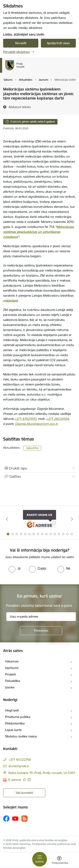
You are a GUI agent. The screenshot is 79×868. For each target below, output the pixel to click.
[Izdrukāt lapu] (39, 468)
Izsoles (10, 687)
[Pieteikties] (41, 631)
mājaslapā (10, 301)
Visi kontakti (24, 793)
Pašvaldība (13, 681)
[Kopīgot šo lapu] (39, 476)
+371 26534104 (57, 419)
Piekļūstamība (15, 723)
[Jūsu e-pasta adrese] (41, 617)
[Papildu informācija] (29, 780)
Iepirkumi (12, 668)
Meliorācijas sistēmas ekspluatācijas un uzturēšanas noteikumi (38, 232)
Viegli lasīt (12, 710)
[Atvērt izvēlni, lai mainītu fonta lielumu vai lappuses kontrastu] (59, 861)
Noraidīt (21, 43)
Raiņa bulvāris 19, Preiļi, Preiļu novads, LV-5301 (42, 773)
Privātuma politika (18, 717)
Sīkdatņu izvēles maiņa (21, 736)
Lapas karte (13, 730)
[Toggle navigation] (40, 859)
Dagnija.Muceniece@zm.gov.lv (36, 424)
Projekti (10, 674)
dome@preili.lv (19, 766)
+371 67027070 (25, 419)
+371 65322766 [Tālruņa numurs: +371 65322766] (20, 760)
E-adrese (15, 780)
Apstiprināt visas (58, 43)
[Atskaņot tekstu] (20, 107)
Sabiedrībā (32, 448)
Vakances (12, 661)
